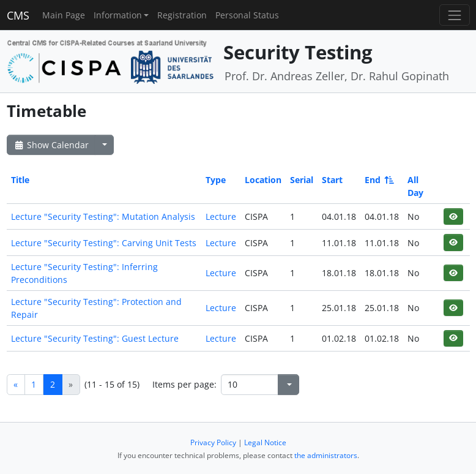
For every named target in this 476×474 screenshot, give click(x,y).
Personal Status (247, 15)
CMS (18, 15)
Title (20, 180)
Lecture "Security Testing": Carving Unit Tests (104, 243)
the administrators (326, 455)
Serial (302, 180)
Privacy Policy (213, 442)
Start (332, 180)
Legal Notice (265, 442)
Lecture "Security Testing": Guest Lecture (95, 338)
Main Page (64, 15)
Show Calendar (51, 145)
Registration (182, 15)
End (378, 180)
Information (118, 15)
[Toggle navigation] (454, 15)
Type (216, 180)
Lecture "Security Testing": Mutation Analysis (103, 216)
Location (263, 180)
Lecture (221, 216)
